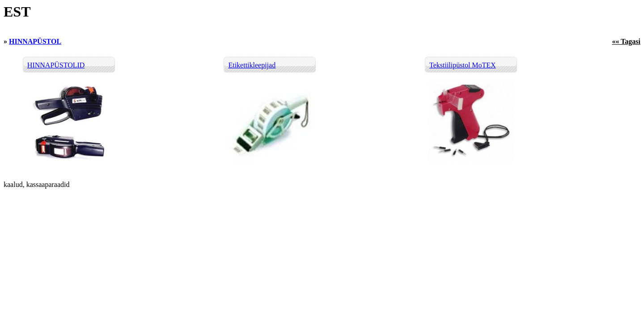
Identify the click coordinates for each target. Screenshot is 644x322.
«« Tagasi (626, 41)
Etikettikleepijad (252, 65)
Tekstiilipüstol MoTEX (463, 65)
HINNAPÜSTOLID (56, 65)
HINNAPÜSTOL (35, 41)
